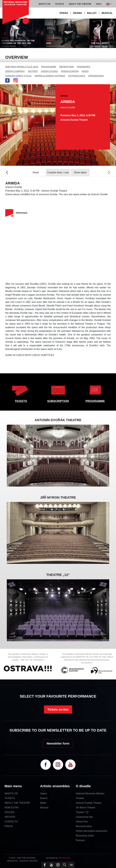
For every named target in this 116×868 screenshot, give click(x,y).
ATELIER (10, 812)
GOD (49, 43)
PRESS (9, 826)
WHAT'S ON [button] (44, 4)
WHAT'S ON (11, 794)
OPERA (64, 13)
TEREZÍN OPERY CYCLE (18, 76)
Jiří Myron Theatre (86, 808)
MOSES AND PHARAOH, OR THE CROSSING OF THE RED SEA (18, 42)
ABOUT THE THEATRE (17, 803)
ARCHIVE (10, 817)
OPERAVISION (96, 76)
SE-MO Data (65, 858)
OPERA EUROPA (70, 71)
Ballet (43, 803)
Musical (44, 808)
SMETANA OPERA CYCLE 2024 (22, 67)
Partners (80, 840)
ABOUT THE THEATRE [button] (80, 4)
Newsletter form (58, 743)
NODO (85, 71)
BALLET (92, 13)
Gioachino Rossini (9, 46)
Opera (43, 794)
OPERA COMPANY (15, 71)
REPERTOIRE (67, 67)
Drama (44, 798)
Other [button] (99, 4)
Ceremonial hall (84, 817)
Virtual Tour (82, 822)
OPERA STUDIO (49, 71)
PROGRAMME (49, 67)
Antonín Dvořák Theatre (89, 803)
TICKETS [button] (60, 4)
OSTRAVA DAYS (77, 76)
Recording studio (85, 836)
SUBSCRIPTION (58, 401)
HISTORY (33, 71)
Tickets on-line (58, 709)
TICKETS (21, 401)
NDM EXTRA (12, 808)
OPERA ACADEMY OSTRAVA (50, 76)
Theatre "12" (83, 812)
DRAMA (78, 13)
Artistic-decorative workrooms (92, 831)
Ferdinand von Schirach (55, 46)
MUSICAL (107, 13)
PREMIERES (84, 67)
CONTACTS (11, 822)
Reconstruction (84, 826)
